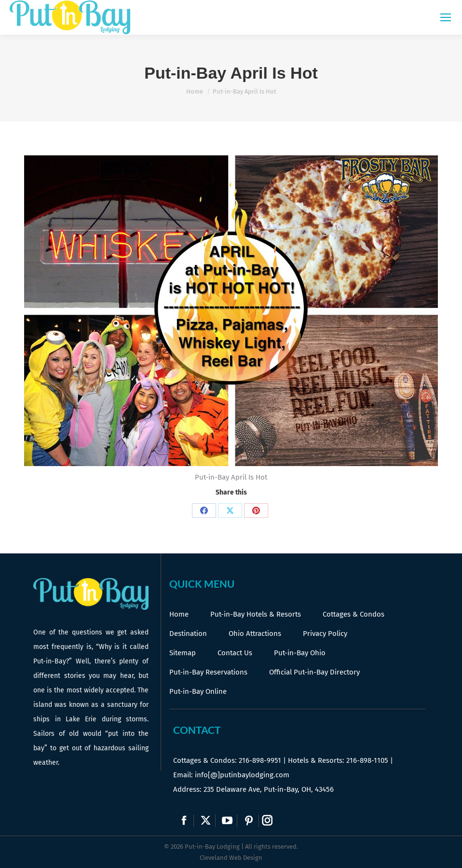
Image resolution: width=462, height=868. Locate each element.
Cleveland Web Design (231, 858)
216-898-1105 (367, 760)
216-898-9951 (260, 760)
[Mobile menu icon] (446, 17)
